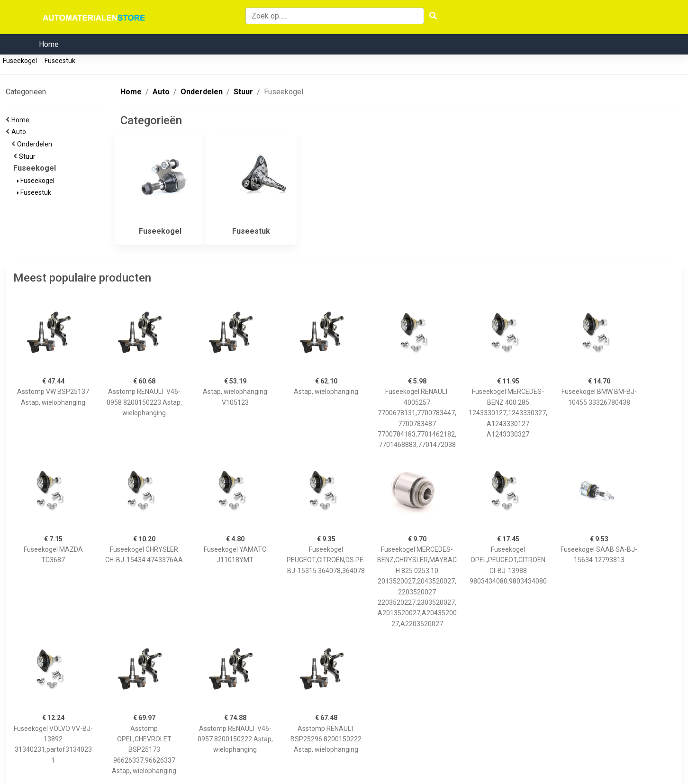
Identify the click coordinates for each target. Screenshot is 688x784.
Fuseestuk (60, 61)
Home (49, 44)
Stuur (29, 156)
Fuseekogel (20, 61)
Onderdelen (36, 144)
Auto (20, 132)
